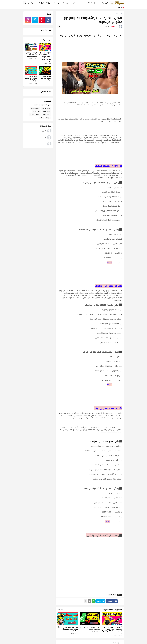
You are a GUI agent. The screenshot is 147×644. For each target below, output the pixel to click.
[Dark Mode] (28, 3)
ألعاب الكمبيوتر (35, 108)
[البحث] (25, 3)
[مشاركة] (59, 27)
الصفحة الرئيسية (118, 14)
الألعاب (83, 3)
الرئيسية (105, 3)
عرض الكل (60, 610)
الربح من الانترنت (94, 3)
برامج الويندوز (37, 111)
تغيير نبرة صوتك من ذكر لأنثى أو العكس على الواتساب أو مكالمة (68, 629)
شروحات (58, 3)
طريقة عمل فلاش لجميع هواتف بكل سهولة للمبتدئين (32, 55)
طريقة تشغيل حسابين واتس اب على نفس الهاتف (90, 628)
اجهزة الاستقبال (46, 3)
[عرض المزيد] (86, 601)
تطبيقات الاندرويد (70, 3)
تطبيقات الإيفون (34, 115)
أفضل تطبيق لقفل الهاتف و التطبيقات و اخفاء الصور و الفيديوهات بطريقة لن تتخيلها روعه (112, 630)
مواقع (34, 3)
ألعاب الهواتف (47, 111)
